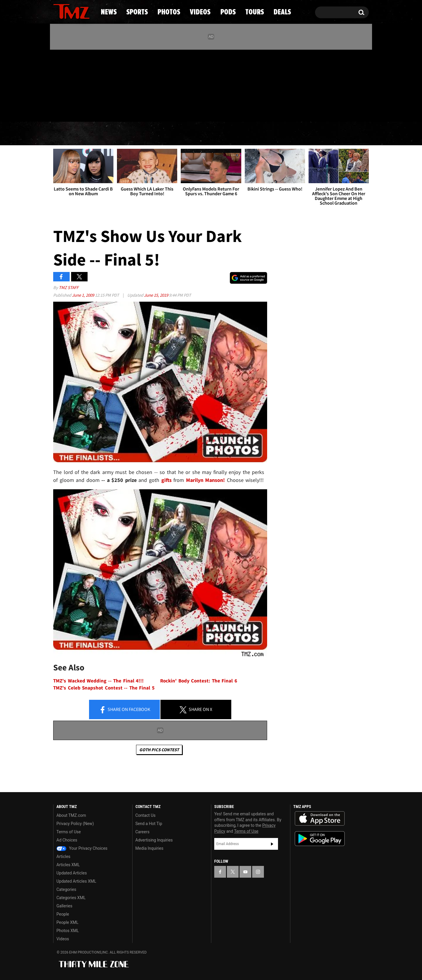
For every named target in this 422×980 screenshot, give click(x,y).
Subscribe (272, 844)
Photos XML (68, 931)
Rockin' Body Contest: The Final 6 (199, 681)
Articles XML (68, 865)
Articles (63, 857)
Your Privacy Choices (82, 848)
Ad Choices (67, 840)
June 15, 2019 (156, 295)
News (67, 134)
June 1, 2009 (83, 295)
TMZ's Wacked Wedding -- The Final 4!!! (98, 681)
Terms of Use (69, 832)
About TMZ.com (71, 815)
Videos (212, 134)
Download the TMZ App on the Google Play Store (320, 839)
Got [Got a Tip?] (72, 110)
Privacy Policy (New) (75, 824)
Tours (299, 134)
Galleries (64, 906)
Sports (113, 134)
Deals (343, 134)
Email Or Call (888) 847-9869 (121, 110)
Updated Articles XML (76, 881)
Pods (257, 134)
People (63, 914)
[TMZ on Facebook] (58, 85)
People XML (67, 922)
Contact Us (146, 815)
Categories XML (71, 898)
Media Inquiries (149, 848)
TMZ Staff (69, 287)
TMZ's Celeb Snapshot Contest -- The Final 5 (104, 688)
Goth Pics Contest (159, 750)
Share (125, 710)
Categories (66, 889)
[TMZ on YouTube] (245, 872)
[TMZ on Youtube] (77, 84)
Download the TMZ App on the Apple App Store (320, 819)
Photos (163, 134)
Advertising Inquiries (154, 840)
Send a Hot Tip (149, 824)
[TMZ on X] (67, 85)
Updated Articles (72, 873)
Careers (143, 832)
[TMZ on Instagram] (88, 84)
